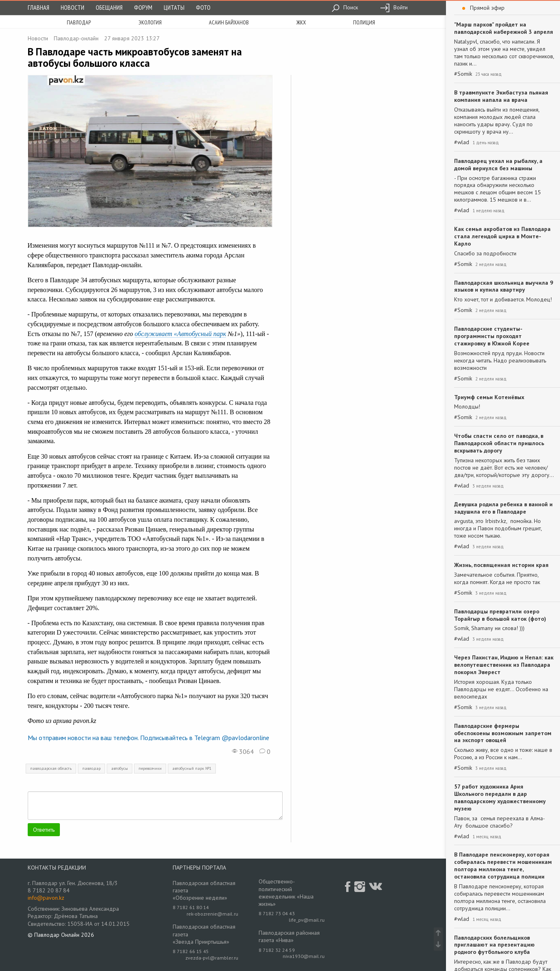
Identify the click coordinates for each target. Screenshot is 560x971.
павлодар (91, 768)
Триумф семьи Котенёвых (489, 397)
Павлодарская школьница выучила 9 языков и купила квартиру (504, 286)
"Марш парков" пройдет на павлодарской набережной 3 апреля (504, 28)
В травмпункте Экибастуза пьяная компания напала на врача (501, 96)
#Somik (463, 74)
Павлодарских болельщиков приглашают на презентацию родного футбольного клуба (494, 945)
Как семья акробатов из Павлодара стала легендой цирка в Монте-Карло (502, 236)
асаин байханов (229, 22)
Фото (203, 7)
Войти (394, 7)
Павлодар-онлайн (76, 38)
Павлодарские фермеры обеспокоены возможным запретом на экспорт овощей (503, 733)
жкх (301, 22)
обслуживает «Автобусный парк (181, 334)
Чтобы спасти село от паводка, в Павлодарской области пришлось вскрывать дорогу (499, 443)
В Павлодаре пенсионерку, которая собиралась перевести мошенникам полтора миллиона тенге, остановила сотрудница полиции (503, 866)
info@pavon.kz (46, 898)
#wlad (462, 142)
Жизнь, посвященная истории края (501, 565)
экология (150, 22)
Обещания (109, 7)
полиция (364, 22)
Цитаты (174, 7)
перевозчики (150, 768)
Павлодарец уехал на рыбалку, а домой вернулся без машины (498, 165)
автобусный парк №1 (192, 768)
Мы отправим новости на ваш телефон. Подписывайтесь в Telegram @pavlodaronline (148, 738)
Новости (72, 7)
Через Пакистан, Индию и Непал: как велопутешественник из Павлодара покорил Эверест (504, 665)
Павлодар (79, 22)
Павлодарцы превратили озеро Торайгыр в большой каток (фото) (500, 615)
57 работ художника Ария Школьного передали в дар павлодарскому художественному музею (500, 797)
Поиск (345, 7)
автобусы (120, 768)
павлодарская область (51, 768)
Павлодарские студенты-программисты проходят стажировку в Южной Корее (492, 336)
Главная (38, 7)
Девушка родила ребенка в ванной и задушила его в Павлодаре (503, 508)
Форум (143, 7)
